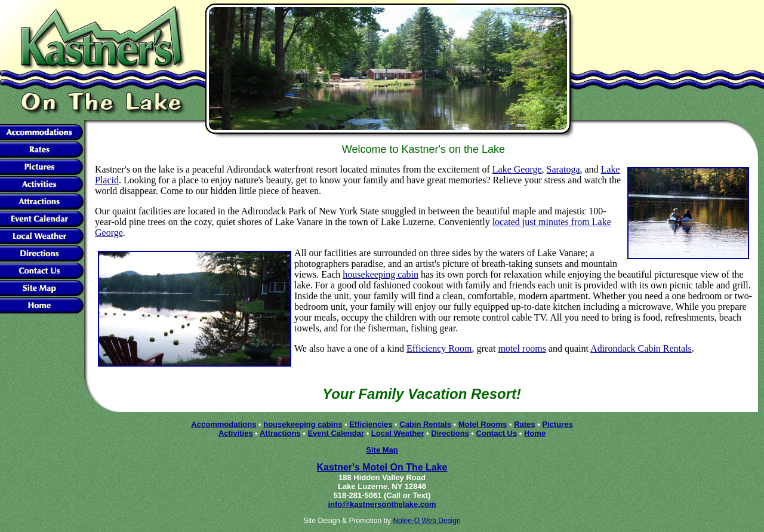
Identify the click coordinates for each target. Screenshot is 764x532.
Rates (524, 424)
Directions (450, 433)
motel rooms (522, 348)
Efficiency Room (439, 348)
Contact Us (497, 433)
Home (535, 433)
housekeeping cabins (303, 424)
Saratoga (563, 169)
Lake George (517, 169)
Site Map (382, 450)
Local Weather (398, 433)
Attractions (280, 433)
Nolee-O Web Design (426, 521)
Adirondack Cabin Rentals (641, 348)
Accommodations (224, 424)
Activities (236, 433)
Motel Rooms (483, 424)
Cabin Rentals (425, 424)
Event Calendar (336, 433)
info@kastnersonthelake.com (382, 504)
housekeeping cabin (381, 274)
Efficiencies (371, 424)
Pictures (557, 424)
